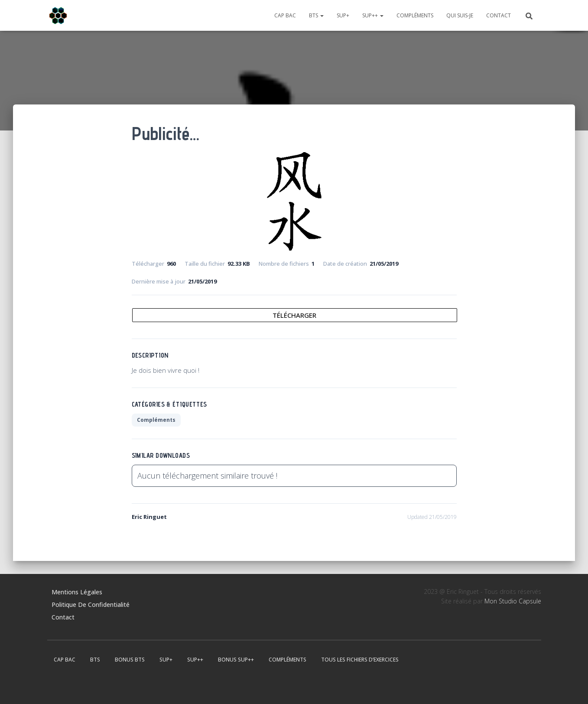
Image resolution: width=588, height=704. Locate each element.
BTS (316, 15)
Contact (499, 15)
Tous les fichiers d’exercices (360, 660)
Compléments (415, 15)
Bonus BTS (130, 660)
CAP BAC (285, 15)
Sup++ (373, 15)
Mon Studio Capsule (513, 601)
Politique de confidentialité (91, 605)
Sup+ (343, 15)
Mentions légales (77, 592)
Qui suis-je (460, 15)
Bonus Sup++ (236, 660)
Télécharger (294, 315)
